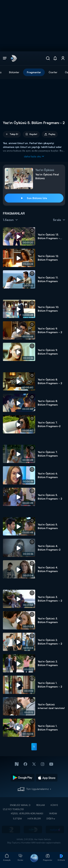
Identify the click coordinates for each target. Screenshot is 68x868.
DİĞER (50, 819)
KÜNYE (54, 805)
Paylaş (50, 134)
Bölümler (14, 72)
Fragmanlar (34, 72)
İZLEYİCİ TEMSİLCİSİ (13, 809)
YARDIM (53, 813)
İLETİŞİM (17, 819)
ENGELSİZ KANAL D (20, 805)
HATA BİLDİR (34, 819)
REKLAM (41, 805)
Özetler (53, 72)
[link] (13, 58)
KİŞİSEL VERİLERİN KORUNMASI (27, 813)
